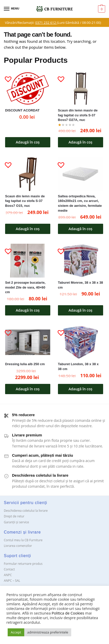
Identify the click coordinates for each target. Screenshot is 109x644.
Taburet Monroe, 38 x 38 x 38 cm (81, 285)
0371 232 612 (46, 23)
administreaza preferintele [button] (48, 632)
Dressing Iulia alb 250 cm (25, 364)
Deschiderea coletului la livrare (26, 511)
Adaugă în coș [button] (28, 142)
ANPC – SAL (12, 581)
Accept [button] (16, 632)
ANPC (8, 575)
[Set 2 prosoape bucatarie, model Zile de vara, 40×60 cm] (28, 261)
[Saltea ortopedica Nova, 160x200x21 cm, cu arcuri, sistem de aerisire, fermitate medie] (81, 174)
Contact (9, 569)
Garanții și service (16, 522)
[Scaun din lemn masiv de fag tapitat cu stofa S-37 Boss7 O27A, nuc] (81, 89)
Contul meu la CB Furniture (23, 540)
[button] (6, 77)
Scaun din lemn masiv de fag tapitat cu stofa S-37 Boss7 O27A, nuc (78, 115)
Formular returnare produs (23, 564)
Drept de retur (14, 516)
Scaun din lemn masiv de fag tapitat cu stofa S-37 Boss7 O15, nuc (25, 201)
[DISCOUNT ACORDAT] (28, 89)
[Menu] (11, 9)
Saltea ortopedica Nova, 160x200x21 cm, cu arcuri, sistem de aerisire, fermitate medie (80, 203)
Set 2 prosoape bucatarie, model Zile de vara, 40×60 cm (25, 287)
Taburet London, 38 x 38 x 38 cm (78, 366)
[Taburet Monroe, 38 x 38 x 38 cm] (81, 261)
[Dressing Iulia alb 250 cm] (28, 342)
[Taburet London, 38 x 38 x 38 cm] (81, 342)
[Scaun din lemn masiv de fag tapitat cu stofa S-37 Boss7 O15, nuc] (28, 174)
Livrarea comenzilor (18, 546)
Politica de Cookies (68, 613)
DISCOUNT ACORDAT (22, 110)
